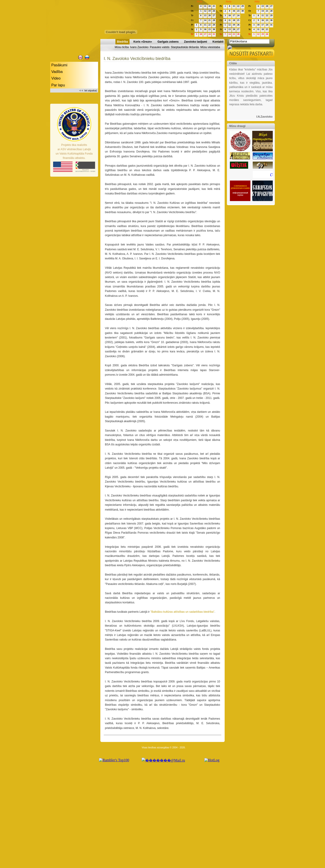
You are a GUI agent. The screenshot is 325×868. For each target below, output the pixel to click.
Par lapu (58, 85)
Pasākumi (59, 65)
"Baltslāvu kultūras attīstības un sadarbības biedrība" (182, 612)
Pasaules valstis (160, 47)
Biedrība (122, 42)
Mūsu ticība (122, 47)
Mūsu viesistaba (210, 47)
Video (56, 78)
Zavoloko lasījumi (196, 42)
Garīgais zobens (168, 42)
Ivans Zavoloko (139, 47)
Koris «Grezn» (143, 42)
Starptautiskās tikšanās (185, 47)
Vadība (57, 72)
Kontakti (218, 42)
